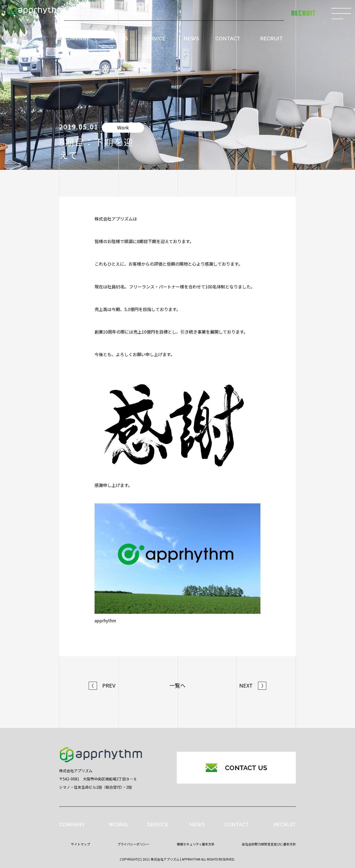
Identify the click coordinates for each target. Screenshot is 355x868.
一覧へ (177, 685)
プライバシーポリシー (133, 844)
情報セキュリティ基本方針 (196, 844)
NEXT (253, 685)
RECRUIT (271, 39)
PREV (102, 685)
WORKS (119, 39)
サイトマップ (81, 844)
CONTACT (228, 39)
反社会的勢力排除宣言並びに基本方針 (269, 844)
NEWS (191, 39)
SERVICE (155, 39)
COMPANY (77, 39)
